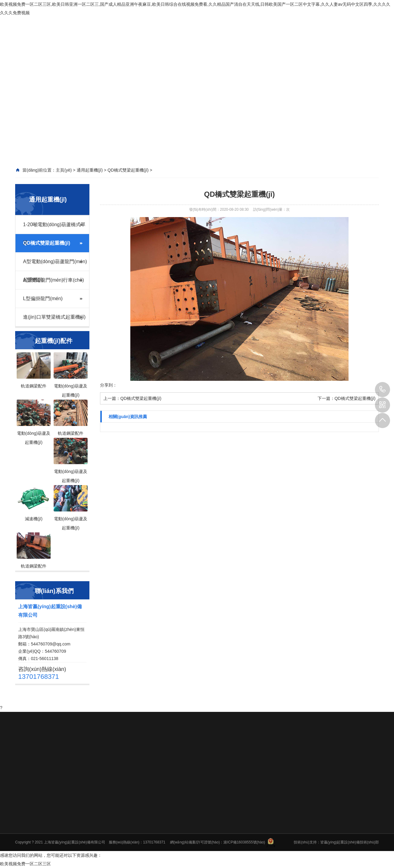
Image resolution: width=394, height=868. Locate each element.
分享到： (109, 385)
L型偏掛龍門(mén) (43, 298)
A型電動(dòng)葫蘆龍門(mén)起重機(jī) (55, 265)
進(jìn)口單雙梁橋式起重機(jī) (54, 317)
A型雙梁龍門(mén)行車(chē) (53, 280)
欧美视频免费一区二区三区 (25, 864)
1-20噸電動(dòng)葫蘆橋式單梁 (54, 228)
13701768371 (382, 390)
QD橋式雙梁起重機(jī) (47, 243)
